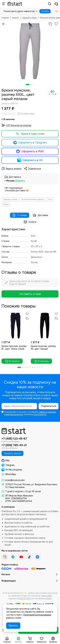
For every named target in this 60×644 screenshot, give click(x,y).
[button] (28, 85)
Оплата (30, 222)
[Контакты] (56, 4)
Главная (5, 18)
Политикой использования (37, 615)
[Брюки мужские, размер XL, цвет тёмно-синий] (15, 326)
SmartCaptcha (40, 414)
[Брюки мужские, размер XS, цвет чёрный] (45, 326)
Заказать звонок (12, 453)
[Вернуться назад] (4, 24)
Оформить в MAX (30, 151)
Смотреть (45, 11)
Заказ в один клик (30, 134)
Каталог (16, 18)
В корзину (12, 361)
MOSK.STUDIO (24, 599)
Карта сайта (47, 596)
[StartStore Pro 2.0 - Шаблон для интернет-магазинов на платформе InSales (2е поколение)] (15, 4)
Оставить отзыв (30, 294)
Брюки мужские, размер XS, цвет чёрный (43, 347)
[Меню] (4, 4)
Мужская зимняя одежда (33, 199)
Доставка (40, 215)
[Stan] (52, 92)
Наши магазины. (17, 487)
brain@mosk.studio (15, 480)
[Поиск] (50, 4)
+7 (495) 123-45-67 (14, 439)
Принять (13, 626)
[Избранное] (56, 24)
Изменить (20, 181)
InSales (49, 599)
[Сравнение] (50, 24)
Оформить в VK (30, 160)
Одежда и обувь (30, 18)
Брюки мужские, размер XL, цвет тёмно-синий (14, 347)
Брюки (6, 204)
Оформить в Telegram (30, 143)
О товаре (20, 215)
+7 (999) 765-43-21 (14, 445)
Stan (50, 199)
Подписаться (49, 406)
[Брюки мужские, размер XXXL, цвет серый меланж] (30, 51)
